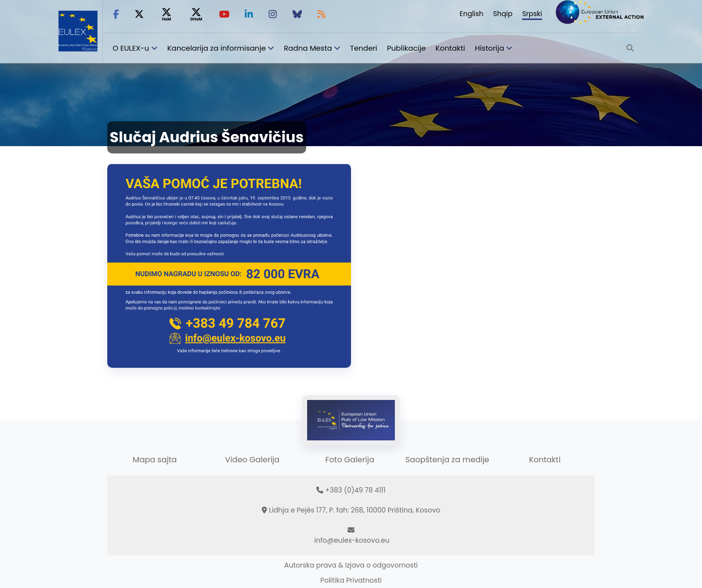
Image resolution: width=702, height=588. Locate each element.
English (472, 14)
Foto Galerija (350, 460)
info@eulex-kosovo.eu (352, 540)
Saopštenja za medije (447, 460)
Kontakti (450, 48)
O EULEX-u (131, 48)
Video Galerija (253, 460)
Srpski (532, 14)
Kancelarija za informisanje (217, 48)
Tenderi (364, 48)
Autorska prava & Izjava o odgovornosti (351, 565)
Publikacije (407, 48)
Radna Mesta (308, 48)
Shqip (503, 14)
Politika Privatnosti (351, 580)
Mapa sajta (155, 460)
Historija (489, 48)
